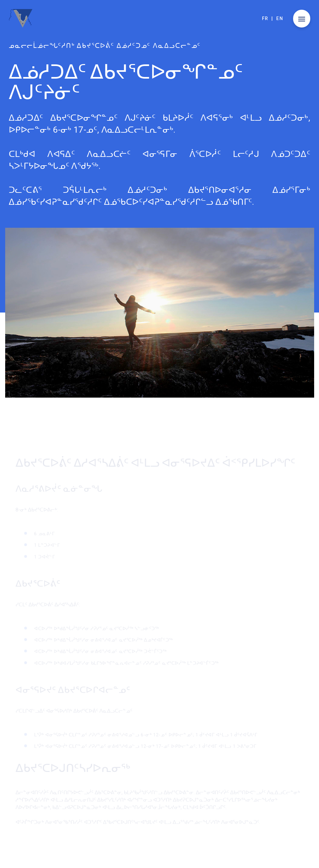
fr (265, 18)
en (280, 18)
